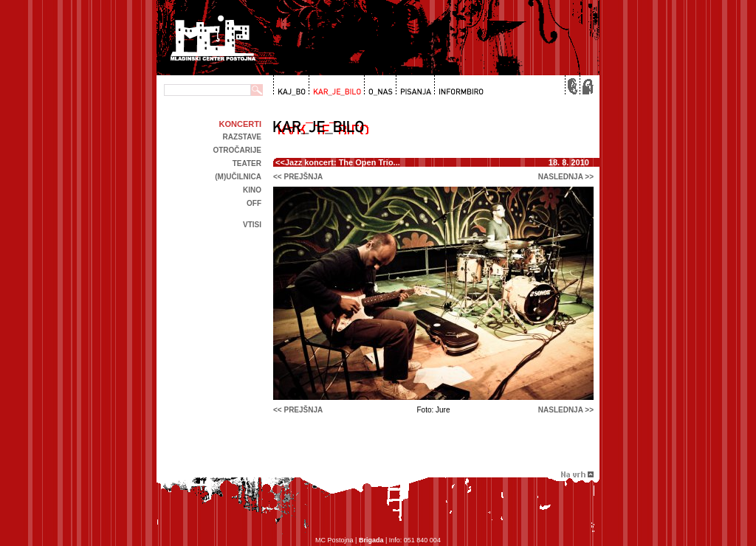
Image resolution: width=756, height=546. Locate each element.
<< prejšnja (298, 177)
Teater (247, 163)
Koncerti (240, 124)
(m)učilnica (238, 177)
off (254, 203)
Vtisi (252, 225)
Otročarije (237, 150)
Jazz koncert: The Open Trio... (343, 162)
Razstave (242, 137)
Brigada (371, 540)
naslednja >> (566, 177)
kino (252, 190)
